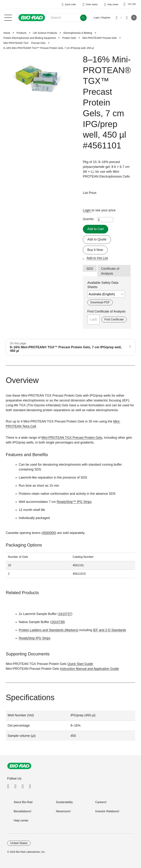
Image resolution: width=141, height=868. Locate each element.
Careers (100, 802)
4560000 (49, 533)
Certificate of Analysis (110, 271)
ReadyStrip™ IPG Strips (74, 502)
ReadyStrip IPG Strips (35, 638)
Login (87, 210)
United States (19, 843)
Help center (21, 820)
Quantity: (89, 219)
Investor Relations (107, 811)
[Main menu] (8, 17)
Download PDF (100, 302)
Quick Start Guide (80, 664)
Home (7, 33)
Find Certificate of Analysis (106, 311)
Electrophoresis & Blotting (78, 33)
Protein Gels (69, 38)
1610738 (58, 622)
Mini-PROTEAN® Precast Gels (100, 38)
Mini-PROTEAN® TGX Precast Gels (24, 43)
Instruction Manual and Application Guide (89, 669)
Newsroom (63, 811)
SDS (90, 269)
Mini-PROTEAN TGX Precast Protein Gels (72, 438)
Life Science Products (45, 33)
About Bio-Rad (23, 802)
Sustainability (64, 802)
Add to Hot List (97, 258)
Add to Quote (97, 239)
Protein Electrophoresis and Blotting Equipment (30, 38)
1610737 (65, 614)
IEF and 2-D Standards (109, 630)
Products (22, 33)
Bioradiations (22, 811)
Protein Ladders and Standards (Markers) (49, 630)
